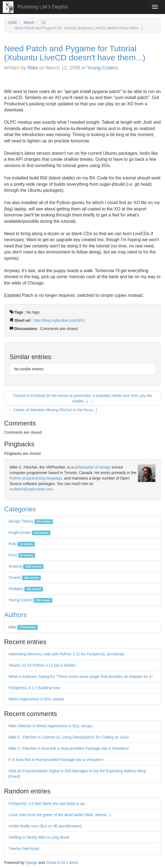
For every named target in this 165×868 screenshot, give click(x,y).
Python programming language (36, 478)
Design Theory (31, 521)
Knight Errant (29, 532)
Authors (15, 615)
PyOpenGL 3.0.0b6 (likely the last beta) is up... (48, 804)
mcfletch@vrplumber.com (31, 489)
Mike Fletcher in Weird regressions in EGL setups (50, 726)
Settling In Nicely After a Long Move (39, 837)
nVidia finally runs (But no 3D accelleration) (45, 826)
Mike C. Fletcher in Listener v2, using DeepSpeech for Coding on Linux (69, 737)
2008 (12, 22)
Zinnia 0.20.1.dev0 (62, 863)
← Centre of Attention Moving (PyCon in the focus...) (53, 410)
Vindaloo (26, 589)
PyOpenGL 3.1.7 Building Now (34, 688)
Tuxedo (25, 577)
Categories (20, 509)
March (29, 22)
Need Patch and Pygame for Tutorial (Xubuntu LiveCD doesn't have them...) (75, 53)
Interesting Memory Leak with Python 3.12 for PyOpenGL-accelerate (66, 654)
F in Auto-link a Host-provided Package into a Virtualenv (56, 760)
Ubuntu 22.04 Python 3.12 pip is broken (42, 665)
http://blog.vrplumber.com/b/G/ (59, 320)
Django (31, 863)
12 (44, 22)
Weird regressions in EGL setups (36, 699)
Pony (22, 555)
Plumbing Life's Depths (43, 7)
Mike (33, 68)
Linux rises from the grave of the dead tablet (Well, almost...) (60, 815)
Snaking (26, 566)
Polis (22, 544)
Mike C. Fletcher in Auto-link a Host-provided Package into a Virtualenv (69, 748)
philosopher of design (93, 467)
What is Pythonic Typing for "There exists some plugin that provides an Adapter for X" (81, 677)
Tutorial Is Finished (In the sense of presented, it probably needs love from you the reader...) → (83, 398)
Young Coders (102, 68)
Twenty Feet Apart (24, 849)
